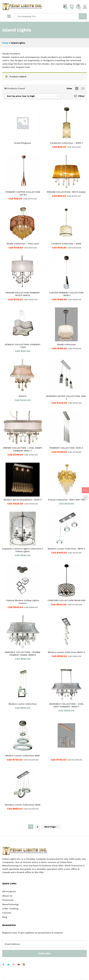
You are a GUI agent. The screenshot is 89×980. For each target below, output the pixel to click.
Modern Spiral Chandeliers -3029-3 (23, 500)
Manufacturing (10, 904)
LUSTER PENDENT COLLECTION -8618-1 (66, 294)
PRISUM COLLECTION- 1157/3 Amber (66, 192)
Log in (85, 7)
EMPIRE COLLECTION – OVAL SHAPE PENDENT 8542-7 (23, 449)
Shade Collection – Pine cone (23, 244)
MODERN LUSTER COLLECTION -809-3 (66, 397)
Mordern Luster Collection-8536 (23, 805)
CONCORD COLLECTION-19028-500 (66, 600)
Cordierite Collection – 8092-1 (66, 143)
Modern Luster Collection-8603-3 (66, 652)
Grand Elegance (23, 143)
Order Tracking (10, 909)
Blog (5, 917)
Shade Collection (66, 344)
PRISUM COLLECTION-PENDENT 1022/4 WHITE (23, 294)
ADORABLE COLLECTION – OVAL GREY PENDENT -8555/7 (66, 705)
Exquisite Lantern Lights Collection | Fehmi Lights (23, 550)
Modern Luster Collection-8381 (23, 756)
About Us (7, 896)
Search (83, 16)
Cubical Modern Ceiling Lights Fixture (23, 602)
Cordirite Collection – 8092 (66, 244)
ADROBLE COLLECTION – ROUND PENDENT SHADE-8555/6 (23, 654)
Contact (7, 913)
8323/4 (23, 396)
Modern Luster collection (23, 704)
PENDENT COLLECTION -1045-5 (66, 448)
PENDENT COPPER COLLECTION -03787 (23, 193)
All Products (9, 891)
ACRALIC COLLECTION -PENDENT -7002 (23, 346)
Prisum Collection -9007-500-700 (66, 500)
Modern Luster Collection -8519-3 (66, 549)
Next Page (51, 827)
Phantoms (8, 900)
